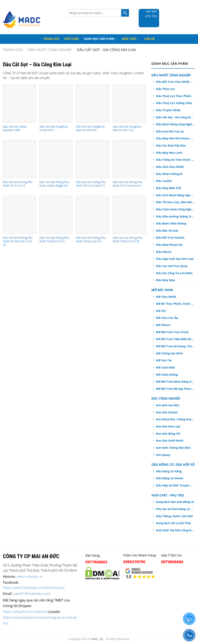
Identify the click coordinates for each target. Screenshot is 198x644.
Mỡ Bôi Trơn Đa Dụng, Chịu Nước (175, 346)
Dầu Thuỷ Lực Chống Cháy (174, 103)
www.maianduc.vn (30, 576)
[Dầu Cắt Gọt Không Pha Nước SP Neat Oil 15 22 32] (19, 215)
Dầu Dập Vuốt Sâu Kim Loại (175, 259)
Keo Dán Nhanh (167, 412)
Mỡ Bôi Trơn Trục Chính (172, 332)
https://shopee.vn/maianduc (25, 611)
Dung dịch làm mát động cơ (175, 502)
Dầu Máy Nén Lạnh (169, 153)
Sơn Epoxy (163, 455)
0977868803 (96, 562)
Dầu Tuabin (164, 181)
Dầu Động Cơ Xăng (169, 471)
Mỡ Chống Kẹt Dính (169, 353)
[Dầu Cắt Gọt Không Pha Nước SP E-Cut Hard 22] (129, 159)
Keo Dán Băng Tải (168, 434)
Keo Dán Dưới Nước (170, 441)
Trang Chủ (51, 39)
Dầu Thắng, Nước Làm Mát (175, 516)
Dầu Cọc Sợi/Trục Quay (172, 266)
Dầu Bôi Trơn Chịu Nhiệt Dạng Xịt (175, 82)
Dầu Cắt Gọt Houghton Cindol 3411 (54, 128)
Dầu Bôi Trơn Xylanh (170, 238)
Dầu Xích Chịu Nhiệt (170, 167)
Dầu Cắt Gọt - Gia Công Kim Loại (175, 117)
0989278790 (134, 562)
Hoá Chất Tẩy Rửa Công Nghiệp (175, 530)
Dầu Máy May (165, 280)
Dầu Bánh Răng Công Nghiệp (175, 124)
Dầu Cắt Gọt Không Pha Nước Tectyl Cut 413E (128, 240)
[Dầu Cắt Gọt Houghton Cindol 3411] (56, 104)
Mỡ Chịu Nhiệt (166, 297)
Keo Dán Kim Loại (168, 426)
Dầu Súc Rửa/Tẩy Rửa (171, 145)
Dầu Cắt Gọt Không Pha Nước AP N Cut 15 (18, 184)
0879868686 (172, 562)
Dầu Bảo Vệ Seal (167, 231)
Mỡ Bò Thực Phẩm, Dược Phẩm (175, 304)
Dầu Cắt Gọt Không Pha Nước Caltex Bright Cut (54, 184)
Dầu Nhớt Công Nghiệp (50, 50)
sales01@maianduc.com (32, 594)
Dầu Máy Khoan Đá (169, 245)
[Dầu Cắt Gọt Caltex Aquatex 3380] (19, 104)
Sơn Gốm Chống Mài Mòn (173, 448)
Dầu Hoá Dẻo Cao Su (170, 131)
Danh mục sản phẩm (100, 39)
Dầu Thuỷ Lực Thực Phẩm (174, 96)
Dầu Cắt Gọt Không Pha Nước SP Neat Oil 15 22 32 (18, 241)
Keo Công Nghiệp (166, 398)
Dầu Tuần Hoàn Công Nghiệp (175, 209)
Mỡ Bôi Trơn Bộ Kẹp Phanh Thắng (175, 389)
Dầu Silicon (164, 252)
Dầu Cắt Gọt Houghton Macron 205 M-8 (90, 128)
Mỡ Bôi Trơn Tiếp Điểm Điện (175, 339)
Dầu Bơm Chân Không (171, 223)
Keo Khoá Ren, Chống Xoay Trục (175, 419)
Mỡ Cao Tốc (164, 360)
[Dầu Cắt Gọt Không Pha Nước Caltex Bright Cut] (56, 159)
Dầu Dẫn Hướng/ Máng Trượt (175, 216)
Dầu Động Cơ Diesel (170, 478)
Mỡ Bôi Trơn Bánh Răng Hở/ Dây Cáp (175, 382)
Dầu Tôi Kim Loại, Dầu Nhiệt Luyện (175, 202)
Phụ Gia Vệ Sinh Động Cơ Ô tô (175, 509)
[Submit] (125, 13)
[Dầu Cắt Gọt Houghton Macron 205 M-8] (93, 104)
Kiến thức (131, 39)
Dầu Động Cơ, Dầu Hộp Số (173, 465)
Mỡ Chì (161, 311)
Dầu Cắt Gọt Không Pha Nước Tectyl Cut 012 (54, 240)
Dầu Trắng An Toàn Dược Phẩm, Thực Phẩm (175, 160)
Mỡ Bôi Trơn (162, 290)
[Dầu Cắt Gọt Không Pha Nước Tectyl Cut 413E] (129, 215)
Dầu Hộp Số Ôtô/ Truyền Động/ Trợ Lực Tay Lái (175, 485)
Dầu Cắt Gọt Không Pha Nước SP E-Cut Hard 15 (91, 184)
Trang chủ (13, 50)
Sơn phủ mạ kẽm (168, 405)
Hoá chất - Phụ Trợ (168, 495)
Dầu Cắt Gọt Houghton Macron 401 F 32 (127, 128)
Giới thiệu (72, 39)
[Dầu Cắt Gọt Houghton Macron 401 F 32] (129, 104)
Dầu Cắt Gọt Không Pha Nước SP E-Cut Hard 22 (128, 184)
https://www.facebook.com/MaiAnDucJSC (34, 588)
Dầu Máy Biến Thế (169, 188)
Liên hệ (149, 39)
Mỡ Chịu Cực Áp (167, 318)
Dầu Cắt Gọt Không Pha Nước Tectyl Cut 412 (91, 240)
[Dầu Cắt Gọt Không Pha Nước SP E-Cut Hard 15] (93, 159)
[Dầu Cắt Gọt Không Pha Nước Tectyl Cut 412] (93, 215)
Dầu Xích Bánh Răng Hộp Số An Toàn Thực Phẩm (175, 195)
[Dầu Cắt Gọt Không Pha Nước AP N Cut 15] (19, 159)
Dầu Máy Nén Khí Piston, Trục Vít (175, 138)
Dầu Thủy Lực (166, 89)
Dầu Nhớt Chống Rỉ (169, 174)
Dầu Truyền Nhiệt (168, 110)
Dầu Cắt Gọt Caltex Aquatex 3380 (15, 128)
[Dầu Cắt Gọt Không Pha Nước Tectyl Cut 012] (56, 215)
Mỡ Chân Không (167, 375)
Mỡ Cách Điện (166, 367)
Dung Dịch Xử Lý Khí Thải (173, 523)
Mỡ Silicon (163, 325)
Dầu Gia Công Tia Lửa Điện (174, 273)
